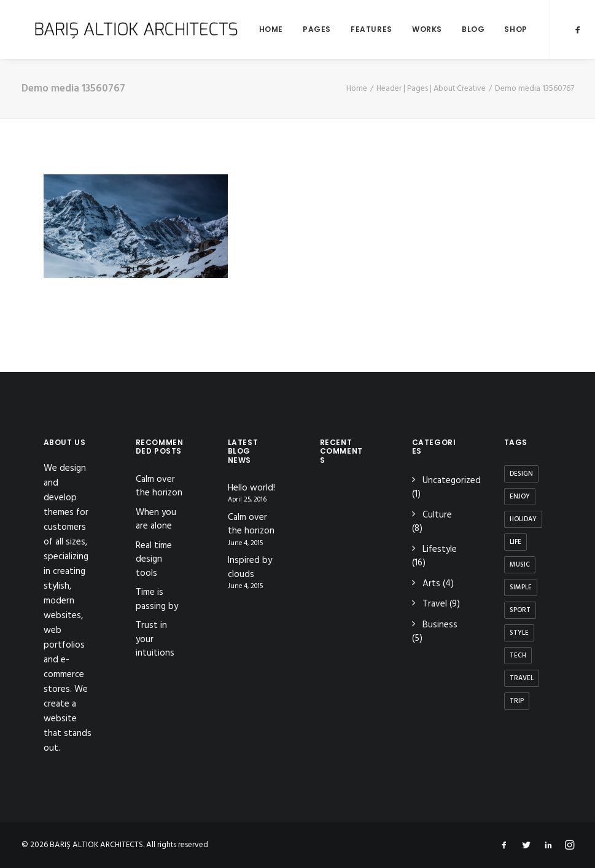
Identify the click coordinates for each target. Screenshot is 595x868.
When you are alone (156, 520)
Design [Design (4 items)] (521, 474)
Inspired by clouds (250, 568)
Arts (431, 584)
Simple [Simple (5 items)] (521, 587)
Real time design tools (154, 560)
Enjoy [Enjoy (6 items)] (520, 497)
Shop (501, 29)
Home (256, 29)
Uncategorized (452, 481)
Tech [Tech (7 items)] (518, 656)
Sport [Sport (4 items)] (520, 610)
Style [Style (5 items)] (519, 633)
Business (440, 625)
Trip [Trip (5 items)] (517, 701)
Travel (435, 604)
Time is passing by (157, 599)
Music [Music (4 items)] (520, 565)
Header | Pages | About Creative (431, 89)
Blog (458, 29)
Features (357, 29)
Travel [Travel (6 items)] (522, 678)
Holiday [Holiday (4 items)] (523, 519)
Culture (437, 515)
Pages (302, 29)
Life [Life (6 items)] (515, 542)
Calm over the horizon (159, 486)
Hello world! (251, 488)
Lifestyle (440, 549)
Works (412, 29)
